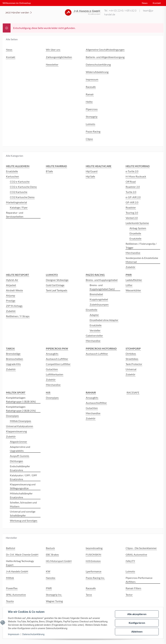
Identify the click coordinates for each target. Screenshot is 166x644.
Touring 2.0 (132, 213)
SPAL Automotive (16, 595)
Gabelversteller (94, 336)
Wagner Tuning (54, 601)
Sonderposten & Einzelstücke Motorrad (142, 260)
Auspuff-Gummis (20, 456)
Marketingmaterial (16, 202)
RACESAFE (133, 392)
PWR (49, 588)
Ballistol (11, 548)
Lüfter (129, 285)
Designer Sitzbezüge (57, 280)
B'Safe (49, 171)
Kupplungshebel (99, 299)
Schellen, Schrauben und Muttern (23, 504)
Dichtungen (16, 461)
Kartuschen (12, 176)
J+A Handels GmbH (17, 571)
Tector (129, 595)
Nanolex (51, 578)
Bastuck (50, 548)
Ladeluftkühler (134, 280)
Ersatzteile (12, 171)
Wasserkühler (133, 290)
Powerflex (12, 588)
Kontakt (157, 3)
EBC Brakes (52, 554)
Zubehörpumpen (99, 304)
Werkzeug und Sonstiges (24, 521)
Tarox (89, 595)
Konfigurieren (137, 623)
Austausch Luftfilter (57, 359)
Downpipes (12, 416)
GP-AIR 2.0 (132, 202)
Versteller (95, 330)
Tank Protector (134, 364)
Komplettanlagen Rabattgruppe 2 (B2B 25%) (21, 409)
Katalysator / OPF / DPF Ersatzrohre (24, 477)
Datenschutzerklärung (33, 634)
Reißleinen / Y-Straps (18, 316)
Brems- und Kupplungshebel (102, 280)
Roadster (131, 207)
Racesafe (91, 588)
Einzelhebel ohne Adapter (104, 320)
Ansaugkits (52, 354)
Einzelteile (135, 233)
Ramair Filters (133, 588)
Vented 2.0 (132, 218)
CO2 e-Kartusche (20, 182)
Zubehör (130, 267)
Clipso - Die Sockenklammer (141, 548)
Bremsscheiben (15, 359)
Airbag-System (138, 228)
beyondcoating (94, 548)
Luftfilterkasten (55, 374)
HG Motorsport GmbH (59, 561)
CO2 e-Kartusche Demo (23, 187)
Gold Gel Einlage (55, 285)
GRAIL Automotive (136, 554)
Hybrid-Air (12, 280)
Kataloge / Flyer (19, 207)
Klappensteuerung (16, 431)
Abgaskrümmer (18, 442)
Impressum (14, 634)
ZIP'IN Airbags (14, 306)
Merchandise (133, 253)
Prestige (11, 301)
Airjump (11, 295)
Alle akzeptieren (137, 614)
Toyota (10, 601)
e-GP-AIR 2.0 (133, 197)
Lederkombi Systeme (137, 223)
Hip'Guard (92, 171)
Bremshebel (96, 294)
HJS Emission (93, 561)
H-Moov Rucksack (136, 176)
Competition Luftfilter (58, 364)
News (145, 3)
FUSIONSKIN (93, 554)
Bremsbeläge (13, 354)
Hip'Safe (90, 176)
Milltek (10, 578)
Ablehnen (137, 631)
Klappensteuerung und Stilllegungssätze (23, 486)
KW (48, 571)
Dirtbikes (131, 354)
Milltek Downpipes (21, 421)
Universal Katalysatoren (20, 426)
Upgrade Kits (13, 364)
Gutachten (52, 369)
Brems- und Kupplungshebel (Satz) (102, 287)
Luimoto (130, 571)
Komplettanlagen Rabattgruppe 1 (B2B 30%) (21, 400)
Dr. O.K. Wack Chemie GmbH (22, 554)
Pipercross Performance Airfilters (139, 580)
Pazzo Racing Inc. (95, 578)
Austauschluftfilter (96, 403)
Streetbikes (132, 359)
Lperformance (94, 571)
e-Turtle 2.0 (132, 171)
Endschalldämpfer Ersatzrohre (20, 468)
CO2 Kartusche (19, 192)
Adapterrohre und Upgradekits (20, 449)
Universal (131, 369)
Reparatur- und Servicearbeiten (15, 215)
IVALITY (130, 561)
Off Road (131, 182)
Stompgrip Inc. (54, 595)
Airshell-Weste (14, 290)
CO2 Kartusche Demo (22, 197)
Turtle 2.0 (131, 192)
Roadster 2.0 (133, 187)
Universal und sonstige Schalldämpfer (23, 513)
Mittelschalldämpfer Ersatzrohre (21, 495)
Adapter (94, 315)
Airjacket (11, 285)
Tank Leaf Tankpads (57, 290)
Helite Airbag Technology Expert (20, 563)
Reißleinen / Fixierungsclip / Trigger (141, 246)
